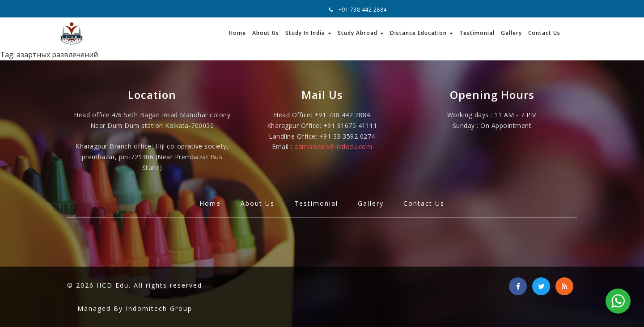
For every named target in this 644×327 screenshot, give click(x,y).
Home (237, 33)
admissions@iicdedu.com (333, 147)
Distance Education (422, 33)
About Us (266, 33)
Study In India (308, 33)
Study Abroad (361, 33)
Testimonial (477, 33)
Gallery (511, 33)
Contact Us (544, 33)
